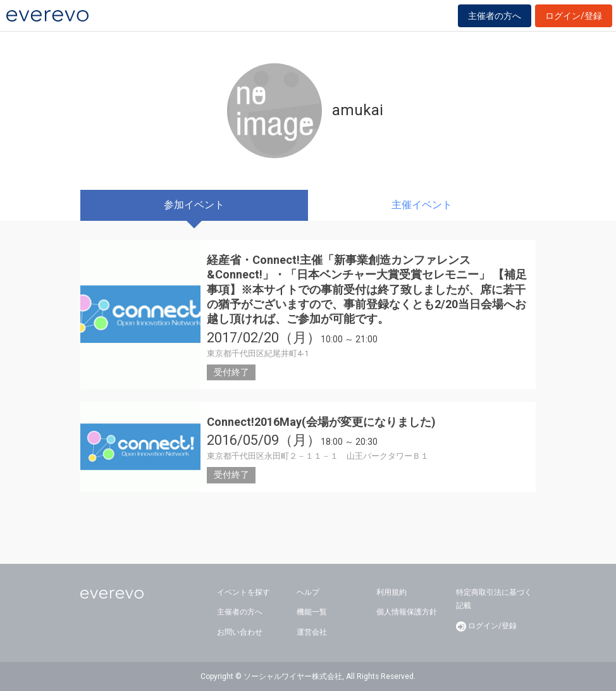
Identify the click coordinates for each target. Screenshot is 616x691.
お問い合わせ (240, 632)
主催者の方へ (495, 16)
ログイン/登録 (574, 16)
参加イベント (194, 205)
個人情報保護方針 (407, 612)
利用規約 (391, 592)
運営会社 (312, 632)
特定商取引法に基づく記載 (494, 599)
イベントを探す (243, 592)
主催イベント (422, 205)
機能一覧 (312, 612)
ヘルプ (308, 592)
